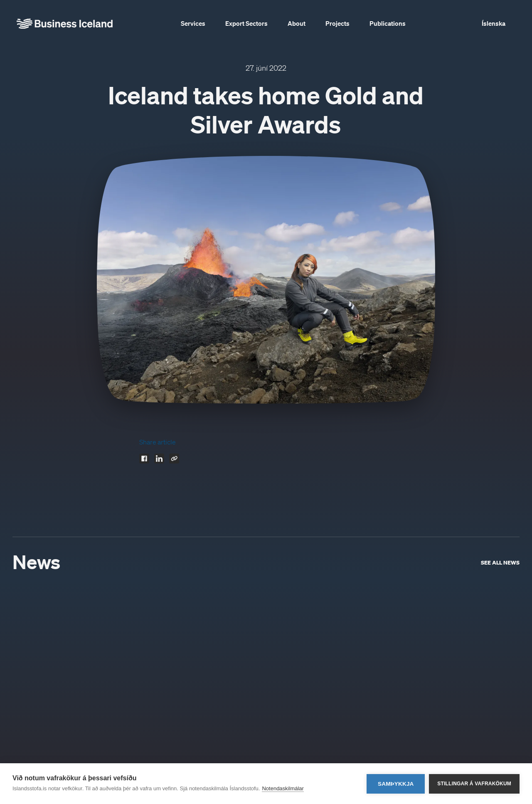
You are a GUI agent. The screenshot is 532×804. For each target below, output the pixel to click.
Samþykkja (396, 784)
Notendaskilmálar (283, 788)
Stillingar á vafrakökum (474, 784)
